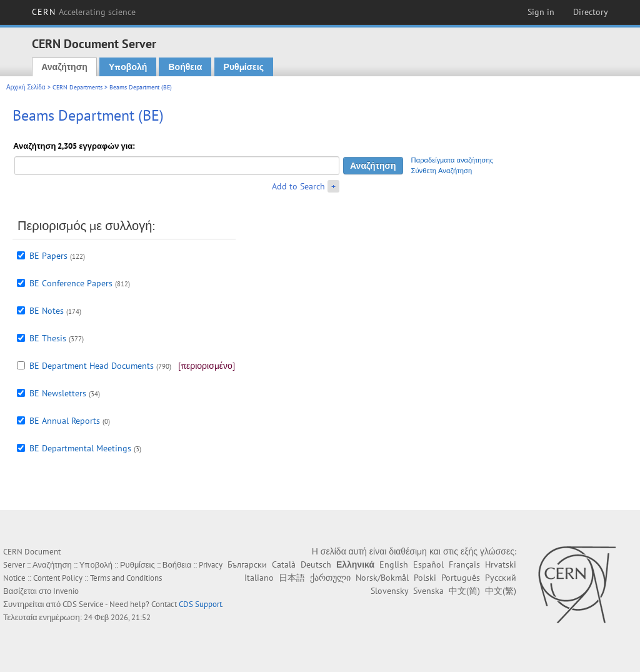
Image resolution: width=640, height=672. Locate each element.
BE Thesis (48, 338)
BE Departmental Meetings (80, 448)
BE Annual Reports (65, 421)
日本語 (292, 578)
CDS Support (200, 604)
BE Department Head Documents (92, 366)
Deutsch (316, 564)
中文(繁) (501, 591)
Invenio (66, 591)
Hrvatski (501, 564)
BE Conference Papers (71, 283)
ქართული (330, 578)
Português (461, 578)
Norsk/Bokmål (382, 578)
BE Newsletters (58, 393)
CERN (84, 12)
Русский (501, 578)
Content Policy (58, 578)
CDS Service (83, 604)
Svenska (428, 591)
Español (428, 564)
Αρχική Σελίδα (26, 87)
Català (284, 564)
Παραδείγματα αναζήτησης (452, 160)
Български (247, 564)
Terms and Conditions (126, 578)
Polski (425, 578)
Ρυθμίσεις (244, 67)
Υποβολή (128, 67)
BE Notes (47, 311)
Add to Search (298, 186)
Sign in (541, 12)
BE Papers (48, 256)
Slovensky (389, 591)
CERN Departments (77, 87)
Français (464, 564)
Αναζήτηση (64, 67)
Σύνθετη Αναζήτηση (442, 171)
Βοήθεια (185, 67)
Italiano (259, 578)
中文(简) (464, 591)
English (394, 564)
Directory (591, 12)
